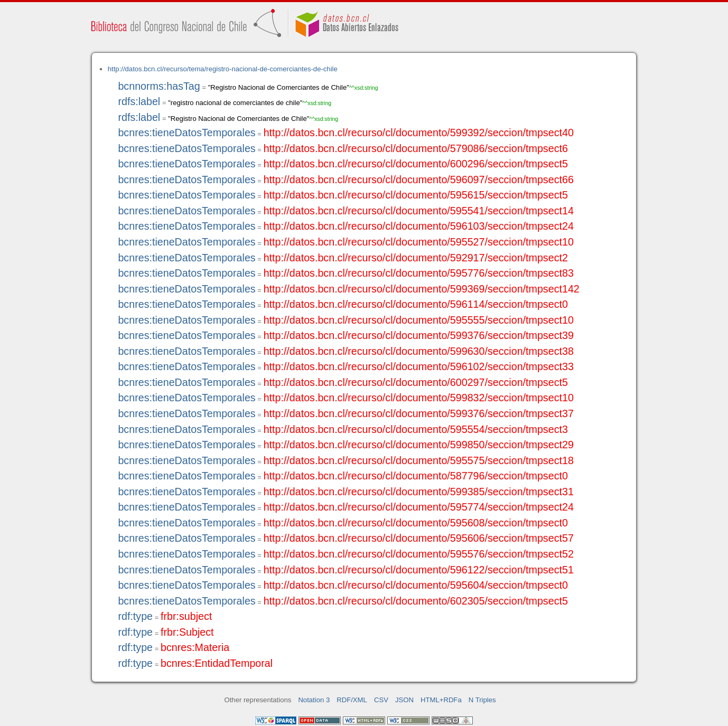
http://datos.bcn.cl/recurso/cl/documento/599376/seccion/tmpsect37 (419, 413)
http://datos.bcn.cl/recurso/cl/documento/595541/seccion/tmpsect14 (419, 211)
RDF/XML (352, 700)
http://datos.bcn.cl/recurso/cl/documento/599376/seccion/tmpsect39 (419, 335)
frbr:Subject (187, 632)
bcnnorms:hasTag (159, 86)
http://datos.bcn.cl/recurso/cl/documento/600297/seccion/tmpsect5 (416, 382)
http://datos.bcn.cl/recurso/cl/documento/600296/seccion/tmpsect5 (416, 164)
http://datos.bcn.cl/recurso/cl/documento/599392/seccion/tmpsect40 (419, 133)
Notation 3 (314, 700)
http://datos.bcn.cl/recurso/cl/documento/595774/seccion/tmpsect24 (419, 507)
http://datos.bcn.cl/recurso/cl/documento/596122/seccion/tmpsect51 (419, 570)
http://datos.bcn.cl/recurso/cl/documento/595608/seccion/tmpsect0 (416, 523)
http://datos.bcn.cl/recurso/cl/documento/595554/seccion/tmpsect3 (416, 429)
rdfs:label (139, 101)
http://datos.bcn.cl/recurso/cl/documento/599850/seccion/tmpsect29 (419, 445)
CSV (381, 700)
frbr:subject (186, 616)
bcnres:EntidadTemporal (217, 663)
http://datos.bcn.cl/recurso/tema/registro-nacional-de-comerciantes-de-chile (223, 69)
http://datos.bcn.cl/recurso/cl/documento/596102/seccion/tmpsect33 (419, 366)
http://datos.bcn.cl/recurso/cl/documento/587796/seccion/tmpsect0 (416, 476)
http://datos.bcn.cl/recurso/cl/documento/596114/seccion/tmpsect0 (416, 304)
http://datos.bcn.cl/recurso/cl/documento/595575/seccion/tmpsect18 (419, 460)
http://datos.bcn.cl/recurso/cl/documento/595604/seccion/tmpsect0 (416, 585)
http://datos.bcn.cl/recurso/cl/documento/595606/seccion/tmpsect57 (419, 538)
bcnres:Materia (195, 647)
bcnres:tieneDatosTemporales (186, 133)
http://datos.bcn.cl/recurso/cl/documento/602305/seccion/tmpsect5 (416, 601)
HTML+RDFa (441, 700)
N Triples (482, 700)
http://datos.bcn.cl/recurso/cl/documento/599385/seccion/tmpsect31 (419, 492)
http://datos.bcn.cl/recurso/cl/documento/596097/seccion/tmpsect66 (419, 180)
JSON (404, 700)
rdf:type (135, 616)
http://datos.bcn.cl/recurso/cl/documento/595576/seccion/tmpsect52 (419, 554)
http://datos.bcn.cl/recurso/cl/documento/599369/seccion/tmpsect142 (422, 289)
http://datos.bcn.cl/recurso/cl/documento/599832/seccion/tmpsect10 (419, 398)
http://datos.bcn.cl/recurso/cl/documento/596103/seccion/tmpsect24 (419, 226)
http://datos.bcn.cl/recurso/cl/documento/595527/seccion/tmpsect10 (419, 242)
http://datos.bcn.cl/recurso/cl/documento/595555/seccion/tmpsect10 (419, 320)
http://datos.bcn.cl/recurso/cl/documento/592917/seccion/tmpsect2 (416, 258)
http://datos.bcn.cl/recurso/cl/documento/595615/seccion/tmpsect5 (416, 195)
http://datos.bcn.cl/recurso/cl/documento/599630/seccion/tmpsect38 (419, 351)
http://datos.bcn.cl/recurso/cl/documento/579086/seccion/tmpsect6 (416, 148)
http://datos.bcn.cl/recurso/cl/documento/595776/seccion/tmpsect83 (419, 273)
